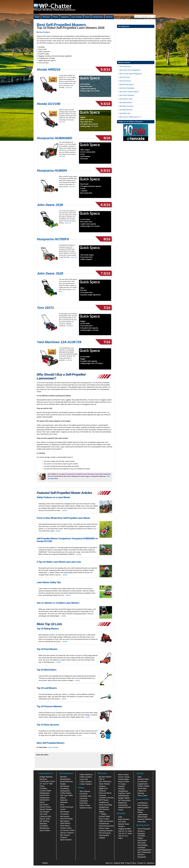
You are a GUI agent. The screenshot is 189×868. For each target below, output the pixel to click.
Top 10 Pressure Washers (49, 706)
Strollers (121, 826)
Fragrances (142, 791)
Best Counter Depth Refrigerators (131, 74)
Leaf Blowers (143, 803)
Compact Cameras (106, 798)
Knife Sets (83, 803)
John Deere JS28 (50, 273)
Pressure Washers (145, 819)
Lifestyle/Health (98, 17)
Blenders (64, 777)
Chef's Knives (85, 805)
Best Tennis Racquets (127, 95)
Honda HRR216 (49, 69)
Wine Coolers (45, 830)
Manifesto (151, 863)
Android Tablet (104, 816)
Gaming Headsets (106, 831)
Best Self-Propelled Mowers (61, 25)
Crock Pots (84, 779)
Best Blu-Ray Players (127, 85)
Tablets (102, 812)
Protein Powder (144, 786)
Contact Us (141, 863)
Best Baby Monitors (126, 110)
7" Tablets (103, 814)
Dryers (42, 802)
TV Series (122, 784)
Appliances (65, 17)
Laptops (102, 838)
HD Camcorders (124, 800)
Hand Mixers (65, 826)
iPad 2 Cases (104, 819)
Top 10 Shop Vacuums (48, 725)
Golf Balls (141, 836)
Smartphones (104, 824)
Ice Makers (44, 826)
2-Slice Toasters (86, 782)
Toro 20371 (45, 308)
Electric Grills (45, 819)
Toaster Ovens (66, 828)
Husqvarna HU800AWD (55, 138)
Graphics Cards (124, 793)
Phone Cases (104, 828)
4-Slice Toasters (86, 784)
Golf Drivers (142, 840)
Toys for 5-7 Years (125, 833)
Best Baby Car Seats (127, 106)
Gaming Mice (104, 835)
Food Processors (67, 807)
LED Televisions (105, 781)
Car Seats (122, 822)
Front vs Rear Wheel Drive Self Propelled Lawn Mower (63, 518)
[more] (65, 510)
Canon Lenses (124, 777)
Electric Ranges (46, 809)
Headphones (104, 802)
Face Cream (142, 796)
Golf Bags (141, 847)
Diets (140, 777)
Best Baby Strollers (126, 103)
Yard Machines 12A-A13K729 (59, 342)
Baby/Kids (109, 17)
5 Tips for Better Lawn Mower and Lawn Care (59, 562)
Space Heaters (66, 840)
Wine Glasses (85, 791)
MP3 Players (104, 800)
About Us (109, 863)
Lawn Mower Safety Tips (49, 582)
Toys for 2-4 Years (125, 831)
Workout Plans (143, 779)
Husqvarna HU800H (52, 171)
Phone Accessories (106, 826)
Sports (87, 17)
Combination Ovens (47, 781)
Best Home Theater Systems (129, 92)
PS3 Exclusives (105, 833)
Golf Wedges (143, 845)
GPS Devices (104, 809)
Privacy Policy (131, 863)
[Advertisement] (136, 44)
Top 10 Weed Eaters (47, 670)
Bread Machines (66, 781)
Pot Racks (83, 794)
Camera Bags (123, 779)
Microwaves (65, 812)
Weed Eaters (143, 817)
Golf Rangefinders (145, 850)
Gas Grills (43, 814)
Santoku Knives (86, 808)
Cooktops (43, 788)
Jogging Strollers (125, 829)
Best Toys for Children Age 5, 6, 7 (131, 117)
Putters (140, 838)
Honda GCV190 (49, 104)
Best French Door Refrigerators (130, 70)
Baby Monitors (124, 819)
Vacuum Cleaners (67, 833)
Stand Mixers (65, 823)
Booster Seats (124, 824)
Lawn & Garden (77, 17)
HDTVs (102, 779)
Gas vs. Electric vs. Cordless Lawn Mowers (58, 603)
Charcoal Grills (45, 816)
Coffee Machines (86, 775)
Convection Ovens (67, 830)
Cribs (120, 817)
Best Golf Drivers (125, 66)
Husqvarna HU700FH (53, 239)
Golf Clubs (142, 843)
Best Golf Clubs (125, 77)
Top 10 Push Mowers (47, 649)
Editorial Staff (119, 863)
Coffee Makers (66, 793)
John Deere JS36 (50, 205)
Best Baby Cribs (125, 113)
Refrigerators (45, 828)
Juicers (63, 809)
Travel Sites (142, 788)
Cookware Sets (85, 796)
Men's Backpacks (144, 852)
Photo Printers (124, 782)
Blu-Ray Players (105, 777)
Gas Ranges (44, 812)
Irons (62, 805)
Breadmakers (65, 779)
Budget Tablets (124, 798)
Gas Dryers (44, 805)
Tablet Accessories (106, 821)
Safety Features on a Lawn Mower (54, 497)
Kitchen (56, 17)
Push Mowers (143, 805)
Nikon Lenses (123, 775)
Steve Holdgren (44, 32)
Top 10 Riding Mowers (48, 629)
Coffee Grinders (86, 777)
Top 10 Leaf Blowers (47, 688)
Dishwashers (45, 800)
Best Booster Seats (126, 99)
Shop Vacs (142, 822)
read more (69, 87)
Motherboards (123, 796)
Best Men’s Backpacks (127, 88)
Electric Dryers (45, 807)
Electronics (46, 17)
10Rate (37, 17)
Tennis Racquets (144, 829)
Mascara (141, 793)
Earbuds (121, 786)
